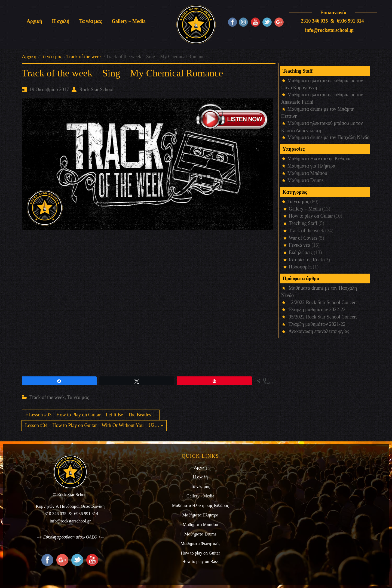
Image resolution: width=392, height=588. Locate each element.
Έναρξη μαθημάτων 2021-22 (317, 324)
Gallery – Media (305, 209)
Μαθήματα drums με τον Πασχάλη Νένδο (329, 137)
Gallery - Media (200, 496)
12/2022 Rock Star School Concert (323, 302)
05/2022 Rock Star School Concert (323, 317)
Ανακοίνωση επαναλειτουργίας (319, 331)
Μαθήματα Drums (306, 180)
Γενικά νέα (300, 245)
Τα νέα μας (51, 57)
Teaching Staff (303, 223)
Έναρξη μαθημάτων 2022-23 (317, 310)
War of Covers (303, 238)
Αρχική (29, 57)
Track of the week (84, 57)
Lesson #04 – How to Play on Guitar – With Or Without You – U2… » (94, 425)
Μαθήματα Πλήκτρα (200, 515)
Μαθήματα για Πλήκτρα (311, 166)
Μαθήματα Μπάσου (307, 173)
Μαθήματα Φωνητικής (200, 544)
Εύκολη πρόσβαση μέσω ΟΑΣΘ (70, 537)
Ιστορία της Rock (306, 260)
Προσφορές (300, 267)
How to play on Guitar (311, 216)
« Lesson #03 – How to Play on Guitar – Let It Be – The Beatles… (91, 415)
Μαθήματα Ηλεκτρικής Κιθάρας (319, 159)
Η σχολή (200, 477)
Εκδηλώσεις (301, 252)
